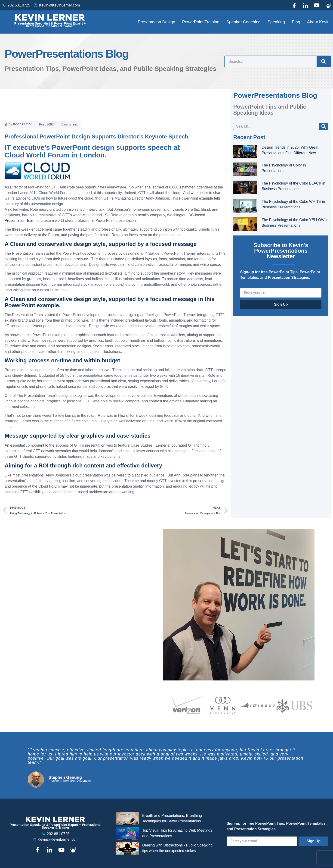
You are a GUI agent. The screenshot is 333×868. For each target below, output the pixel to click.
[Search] (324, 61)
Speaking (276, 22)
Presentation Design (157, 22)
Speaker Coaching (244, 22)
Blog (296, 22)
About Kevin (318, 22)
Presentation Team (21, 221)
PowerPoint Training (201, 22)
